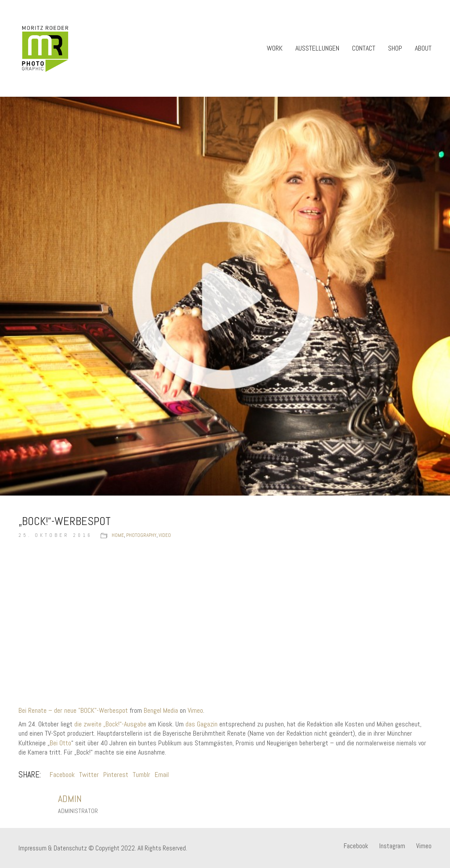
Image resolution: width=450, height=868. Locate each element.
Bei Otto (60, 743)
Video (165, 535)
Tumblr (142, 775)
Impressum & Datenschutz (53, 848)
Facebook (62, 775)
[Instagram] (392, 846)
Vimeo (195, 710)
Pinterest (116, 775)
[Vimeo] (424, 846)
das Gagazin (201, 724)
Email (162, 775)
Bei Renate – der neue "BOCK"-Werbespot (73, 710)
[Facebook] (356, 846)
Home (118, 535)
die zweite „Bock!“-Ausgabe (110, 724)
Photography (141, 535)
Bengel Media (161, 710)
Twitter (89, 775)
